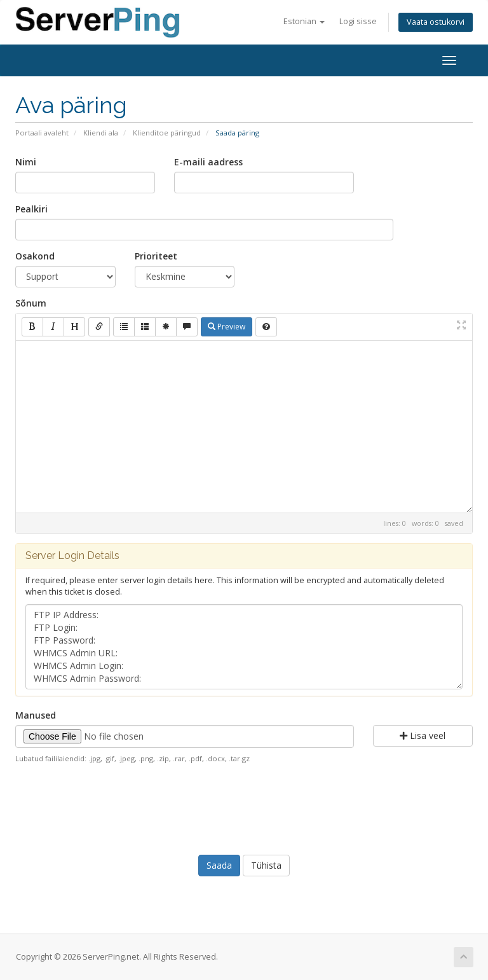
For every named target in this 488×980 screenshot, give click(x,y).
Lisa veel (423, 735)
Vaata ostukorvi (436, 22)
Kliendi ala (101, 133)
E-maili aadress (208, 162)
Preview (227, 327)
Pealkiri (31, 209)
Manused (36, 715)
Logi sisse (358, 21)
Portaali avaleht (42, 133)
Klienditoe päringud (167, 133)
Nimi (26, 162)
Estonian (304, 21)
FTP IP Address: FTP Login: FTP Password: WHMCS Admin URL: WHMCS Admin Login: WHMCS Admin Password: (244, 647)
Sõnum (31, 303)
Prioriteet (156, 256)
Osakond (35, 256)
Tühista (266, 865)
